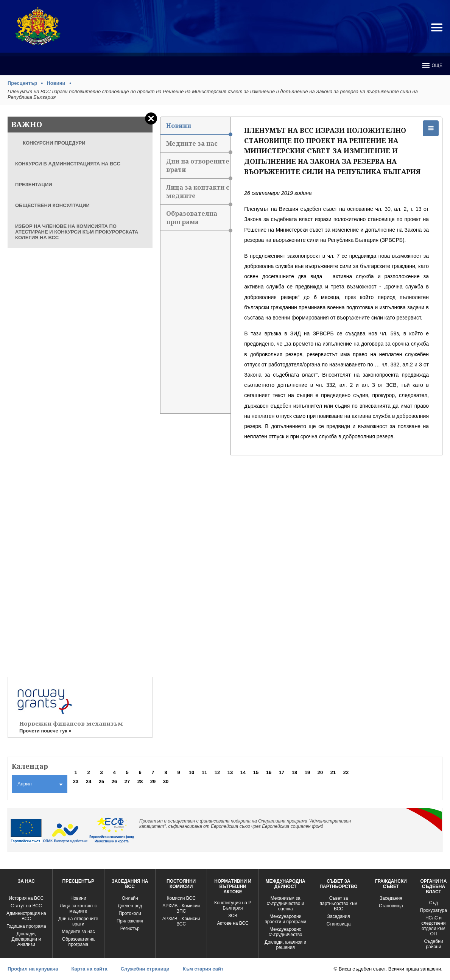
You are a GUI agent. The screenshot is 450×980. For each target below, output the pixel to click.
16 (269, 772)
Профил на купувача (33, 969)
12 (217, 772)
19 (307, 772)
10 (192, 772)
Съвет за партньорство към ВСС (338, 904)
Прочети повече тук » (45, 731)
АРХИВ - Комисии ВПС (181, 908)
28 (140, 781)
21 (333, 772)
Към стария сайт (203, 969)
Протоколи (130, 913)
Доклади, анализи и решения (285, 945)
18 (294, 772)
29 (153, 781)
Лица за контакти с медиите (199, 194)
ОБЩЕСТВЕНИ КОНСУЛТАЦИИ (52, 205)
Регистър (130, 929)
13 (230, 772)
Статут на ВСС (26, 906)
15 (256, 772)
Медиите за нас (199, 146)
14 (243, 772)
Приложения (130, 921)
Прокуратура (434, 910)
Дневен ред (130, 906)
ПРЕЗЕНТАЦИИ (34, 185)
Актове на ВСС (233, 923)
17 (282, 772)
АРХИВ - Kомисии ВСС (181, 921)
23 (76, 781)
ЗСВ (233, 916)
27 (127, 781)
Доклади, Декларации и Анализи (26, 939)
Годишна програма (26, 926)
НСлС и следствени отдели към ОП (433, 926)
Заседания (339, 916)
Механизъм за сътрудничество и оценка (286, 904)
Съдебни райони (433, 944)
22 (346, 772)
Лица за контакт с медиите (78, 908)
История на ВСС (26, 898)
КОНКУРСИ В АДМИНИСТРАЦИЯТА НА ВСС (68, 164)
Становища (339, 924)
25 (101, 781)
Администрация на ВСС (26, 916)
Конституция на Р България (233, 905)
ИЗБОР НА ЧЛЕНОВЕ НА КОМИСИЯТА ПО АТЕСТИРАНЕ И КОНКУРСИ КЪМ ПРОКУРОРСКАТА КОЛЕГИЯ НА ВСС (77, 232)
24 (89, 781)
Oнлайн (130, 898)
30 (166, 781)
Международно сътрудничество (286, 932)
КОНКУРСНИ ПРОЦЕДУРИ (54, 143)
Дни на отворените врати (199, 168)
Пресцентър (22, 83)
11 (204, 772)
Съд (434, 903)
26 (114, 781)
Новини (56, 83)
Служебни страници (145, 969)
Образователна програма (199, 220)
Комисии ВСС (181, 898)
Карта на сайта (89, 969)
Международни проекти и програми (285, 919)
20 (320, 772)
